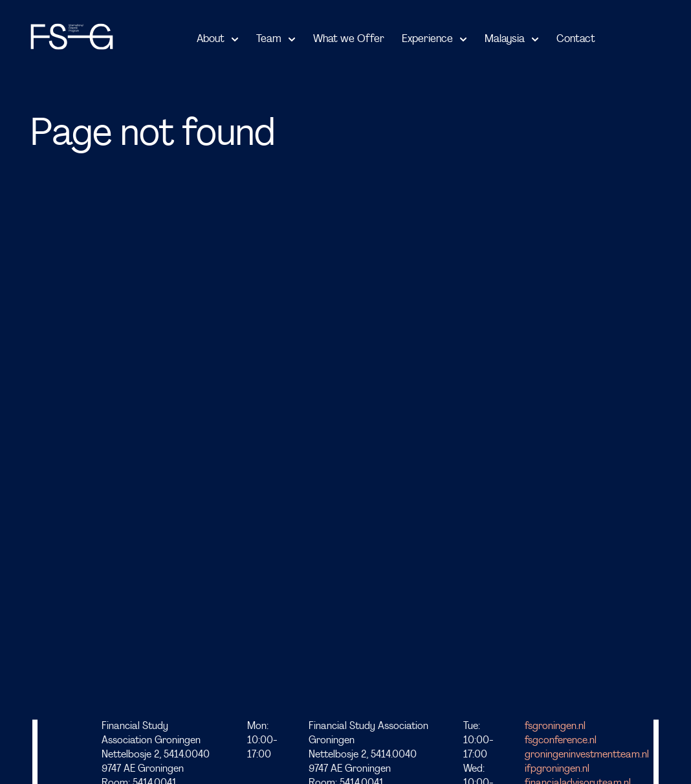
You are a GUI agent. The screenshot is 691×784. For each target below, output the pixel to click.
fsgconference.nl (561, 741)
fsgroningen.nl (555, 726)
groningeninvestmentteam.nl (587, 755)
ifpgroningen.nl (557, 770)
